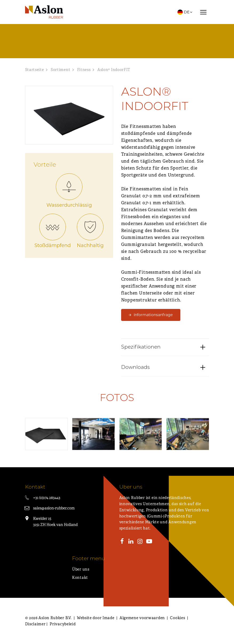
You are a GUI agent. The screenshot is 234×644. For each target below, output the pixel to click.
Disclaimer (35, 624)
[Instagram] (140, 542)
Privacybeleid (63, 624)
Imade (108, 618)
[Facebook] (122, 542)
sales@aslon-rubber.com (54, 508)
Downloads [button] (135, 394)
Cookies (177, 618)
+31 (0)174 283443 (47, 498)
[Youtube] (149, 542)
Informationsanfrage (153, 315)
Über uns (81, 569)
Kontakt (80, 578)
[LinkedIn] (131, 542)
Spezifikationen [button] (141, 373)
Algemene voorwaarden (142, 618)
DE (185, 12)
